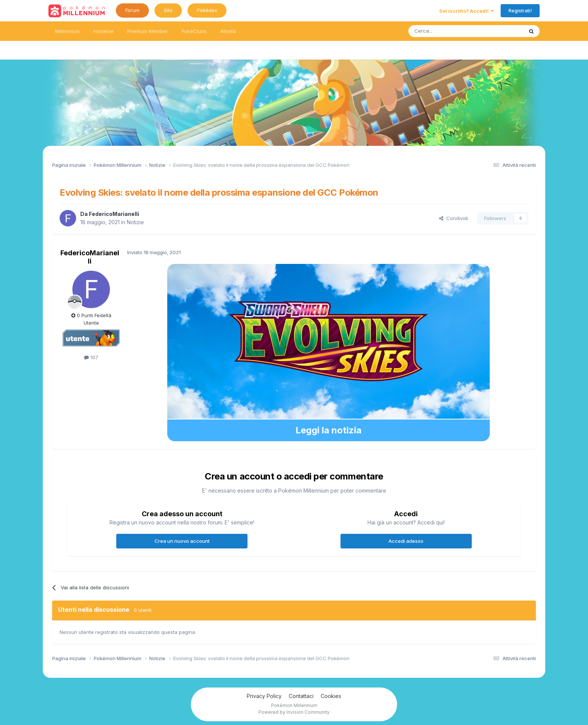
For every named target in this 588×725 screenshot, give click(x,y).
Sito (168, 10)
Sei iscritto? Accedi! (466, 11)
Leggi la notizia (328, 430)
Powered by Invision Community (294, 712)
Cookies (331, 696)
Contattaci (301, 696)
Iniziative (103, 31)
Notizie (135, 222)
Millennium (67, 31)
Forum (132, 10)
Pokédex (207, 10)
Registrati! (520, 10)
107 (91, 357)
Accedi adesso (406, 541)
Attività (228, 31)
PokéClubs (194, 31)
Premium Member (148, 31)
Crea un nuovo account (182, 541)
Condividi (454, 218)
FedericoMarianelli (114, 214)
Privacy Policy (264, 696)
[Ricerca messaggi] (448, 31)
